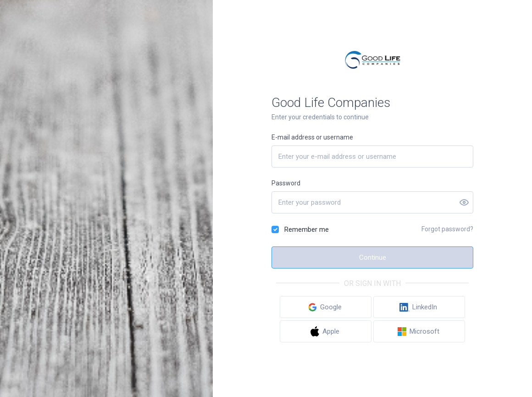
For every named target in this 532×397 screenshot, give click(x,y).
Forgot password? (447, 229)
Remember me (307, 229)
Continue (373, 257)
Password (286, 183)
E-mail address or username (312, 137)
